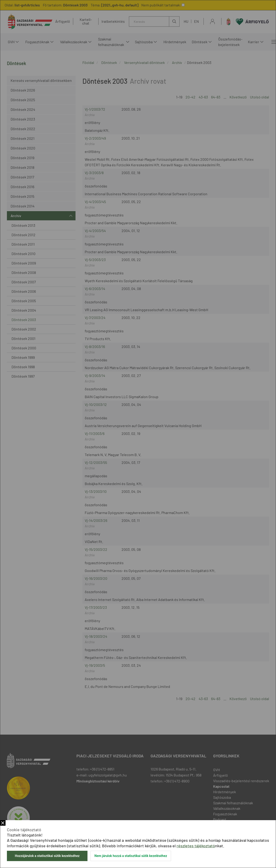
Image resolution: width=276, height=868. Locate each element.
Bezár (3, 823)
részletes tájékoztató (196, 846)
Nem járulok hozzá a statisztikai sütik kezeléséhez (131, 856)
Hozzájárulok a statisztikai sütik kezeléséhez (47, 856)
